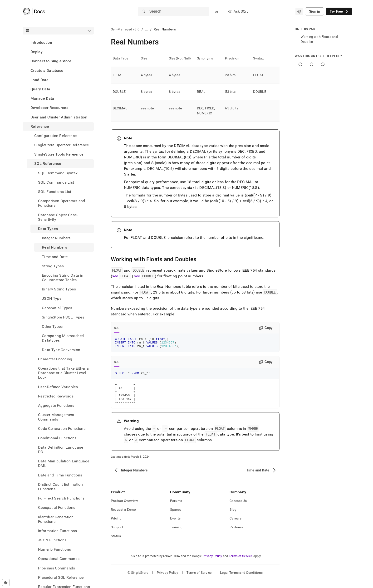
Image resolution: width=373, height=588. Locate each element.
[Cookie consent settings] (6, 583)
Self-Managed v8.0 (125, 29)
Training (176, 534)
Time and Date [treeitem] (55, 257)
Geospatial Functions (57, 507)
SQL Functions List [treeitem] (55, 192)
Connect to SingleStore (51, 61)
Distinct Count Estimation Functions (60, 487)
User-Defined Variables (58, 387)
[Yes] (300, 64)
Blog (233, 517)
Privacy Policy (212, 563)
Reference (40, 126)
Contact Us (238, 508)
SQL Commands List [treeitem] (56, 182)
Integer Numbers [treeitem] (56, 238)
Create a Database (47, 71)
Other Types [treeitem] (52, 326)
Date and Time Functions (60, 475)
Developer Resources (49, 108)
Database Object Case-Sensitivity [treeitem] (58, 217)
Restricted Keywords (56, 396)
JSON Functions (52, 540)
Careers (236, 525)
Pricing (116, 525)
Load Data (39, 80)
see (121, 276)
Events (175, 525)
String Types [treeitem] (53, 266)
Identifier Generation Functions (56, 519)
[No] (312, 64)
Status (116, 543)
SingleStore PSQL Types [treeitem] (63, 317)
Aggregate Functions (56, 405)
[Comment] (323, 64)
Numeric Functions (54, 549)
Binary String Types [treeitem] (59, 289)
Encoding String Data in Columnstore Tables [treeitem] (63, 278)
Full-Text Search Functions (61, 498)
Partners (236, 534)
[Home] (34, 11)
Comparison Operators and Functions (62, 203)
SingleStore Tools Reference (59, 154)
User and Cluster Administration (59, 117)
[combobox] (299, 11)
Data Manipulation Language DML (64, 463)
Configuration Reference (55, 136)
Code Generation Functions (62, 429)
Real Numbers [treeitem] (54, 247)
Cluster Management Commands (56, 417)
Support (117, 534)
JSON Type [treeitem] (52, 298)
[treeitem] (58, 42)
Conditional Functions (57, 438)
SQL (117, 328)
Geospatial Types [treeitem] (57, 308)
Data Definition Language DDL (61, 450)
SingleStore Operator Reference (62, 145)
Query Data (40, 89)
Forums (176, 508)
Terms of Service (241, 563)
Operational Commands (59, 559)
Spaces (176, 517)
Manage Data (42, 98)
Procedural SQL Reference (61, 577)
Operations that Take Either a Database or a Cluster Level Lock (63, 373)
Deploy (37, 52)
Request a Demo (123, 517)
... (147, 29)
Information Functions (58, 531)
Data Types (48, 229)
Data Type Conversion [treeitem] (61, 350)
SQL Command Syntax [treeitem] (58, 173)
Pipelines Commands (57, 568)
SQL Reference (48, 164)
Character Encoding (55, 359)
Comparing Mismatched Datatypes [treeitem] (63, 338)
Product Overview (124, 508)
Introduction (41, 42)
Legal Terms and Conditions (241, 580)
